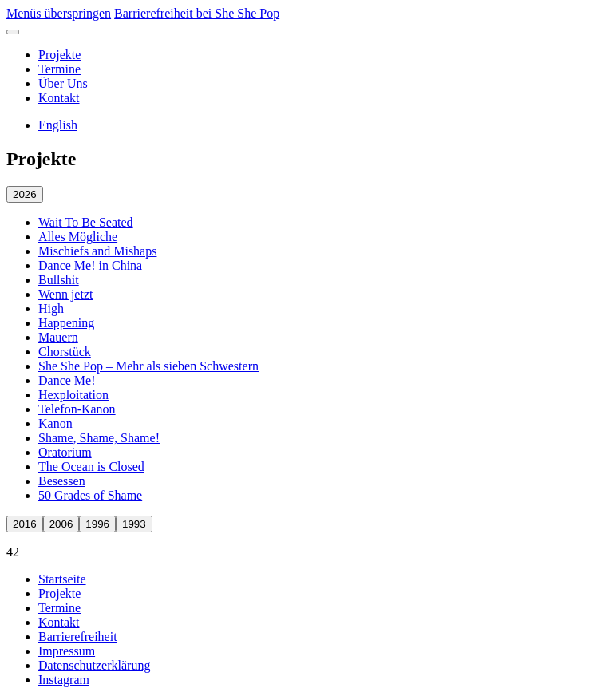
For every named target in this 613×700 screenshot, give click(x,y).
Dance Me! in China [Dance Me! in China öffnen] (90, 265)
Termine (59, 69)
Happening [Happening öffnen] (66, 323)
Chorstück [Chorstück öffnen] (65, 352)
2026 (25, 194)
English (58, 125)
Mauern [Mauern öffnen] (58, 337)
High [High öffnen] (51, 308)
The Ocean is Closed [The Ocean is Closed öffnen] (91, 467)
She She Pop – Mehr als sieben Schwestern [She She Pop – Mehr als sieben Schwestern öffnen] (148, 366)
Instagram (64, 680)
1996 (97, 524)
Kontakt (59, 98)
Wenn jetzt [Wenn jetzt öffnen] (65, 294)
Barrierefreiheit (78, 637)
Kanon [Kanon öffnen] (55, 423)
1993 (134, 524)
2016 (25, 524)
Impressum (67, 651)
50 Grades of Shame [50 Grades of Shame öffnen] (90, 495)
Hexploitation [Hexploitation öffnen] (73, 395)
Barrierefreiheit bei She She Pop (197, 13)
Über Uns (63, 83)
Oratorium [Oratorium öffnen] (65, 452)
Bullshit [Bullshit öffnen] (59, 280)
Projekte (59, 55)
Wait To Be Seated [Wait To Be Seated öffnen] (86, 222)
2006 (61, 524)
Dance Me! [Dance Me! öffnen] (67, 380)
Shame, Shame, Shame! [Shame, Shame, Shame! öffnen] (99, 438)
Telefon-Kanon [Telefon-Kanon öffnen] (77, 409)
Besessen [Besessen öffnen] (62, 481)
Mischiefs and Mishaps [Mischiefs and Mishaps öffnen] (97, 251)
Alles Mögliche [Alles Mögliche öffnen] (78, 237)
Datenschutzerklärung (94, 665)
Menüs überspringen (59, 13)
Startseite (62, 579)
